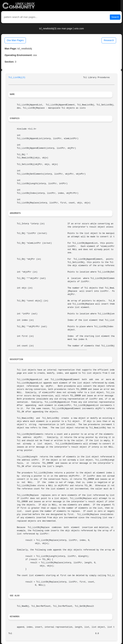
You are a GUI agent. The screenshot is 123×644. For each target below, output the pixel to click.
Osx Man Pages (15, 40)
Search (115, 17)
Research (109, 40)
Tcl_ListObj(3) (17, 78)
